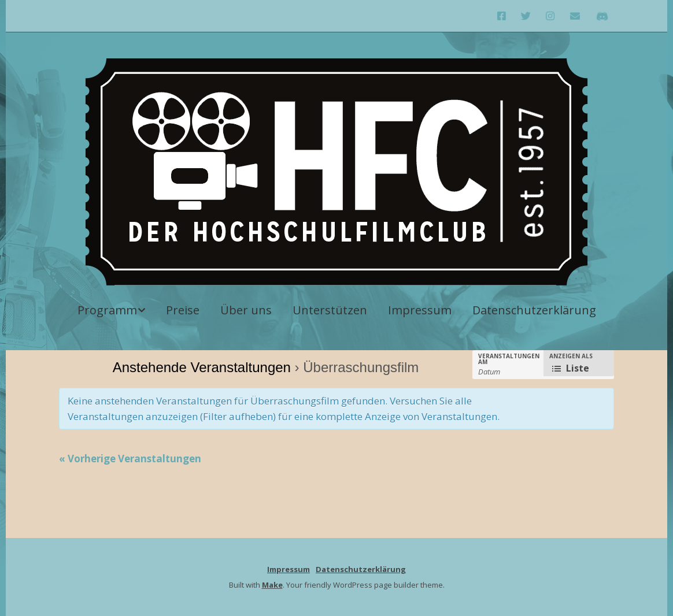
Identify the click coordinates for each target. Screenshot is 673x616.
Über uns (246, 310)
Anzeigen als (571, 356)
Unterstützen (330, 310)
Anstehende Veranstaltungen (202, 367)
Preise (183, 310)
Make (272, 585)
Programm (107, 310)
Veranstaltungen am (509, 359)
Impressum (420, 310)
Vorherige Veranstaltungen (130, 459)
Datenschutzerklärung (534, 310)
